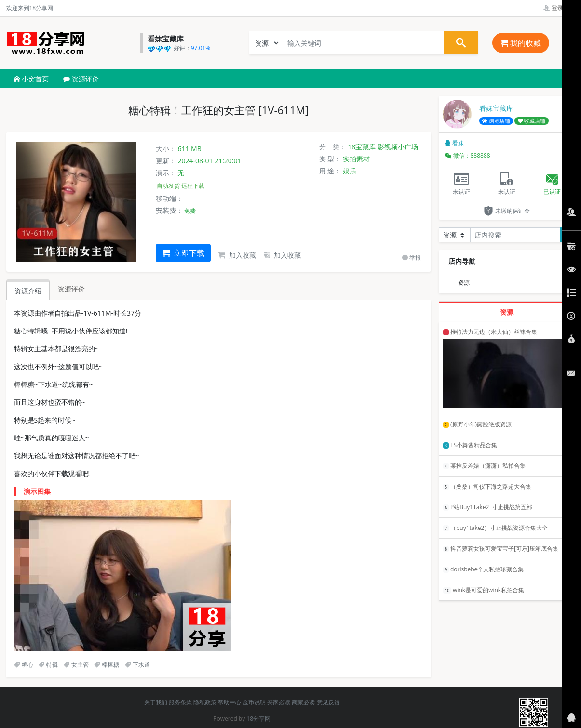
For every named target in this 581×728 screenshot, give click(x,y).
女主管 (76, 665)
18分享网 (258, 719)
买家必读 (279, 702)
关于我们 (156, 702)
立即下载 (183, 253)
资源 (464, 283)
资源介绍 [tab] (28, 291)
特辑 (48, 665)
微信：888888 (467, 155)
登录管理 (559, 8)
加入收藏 (237, 255)
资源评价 (81, 79)
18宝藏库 (362, 147)
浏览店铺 (496, 121)
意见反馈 (328, 702)
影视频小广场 (398, 147)
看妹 (454, 143)
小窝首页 (31, 79)
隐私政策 (205, 702)
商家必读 (303, 702)
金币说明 (254, 702)
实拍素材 (356, 159)
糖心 (24, 665)
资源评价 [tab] (71, 289)
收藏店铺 (532, 121)
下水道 (137, 665)
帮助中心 (230, 702)
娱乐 (350, 171)
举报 (412, 258)
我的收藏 (521, 43)
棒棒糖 (107, 665)
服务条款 (180, 702)
